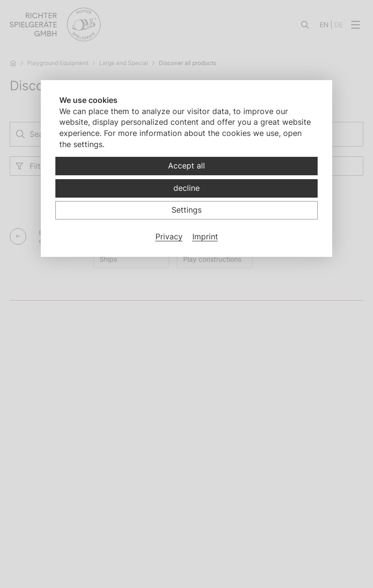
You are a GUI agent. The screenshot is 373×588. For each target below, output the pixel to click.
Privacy (169, 236)
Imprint (205, 236)
